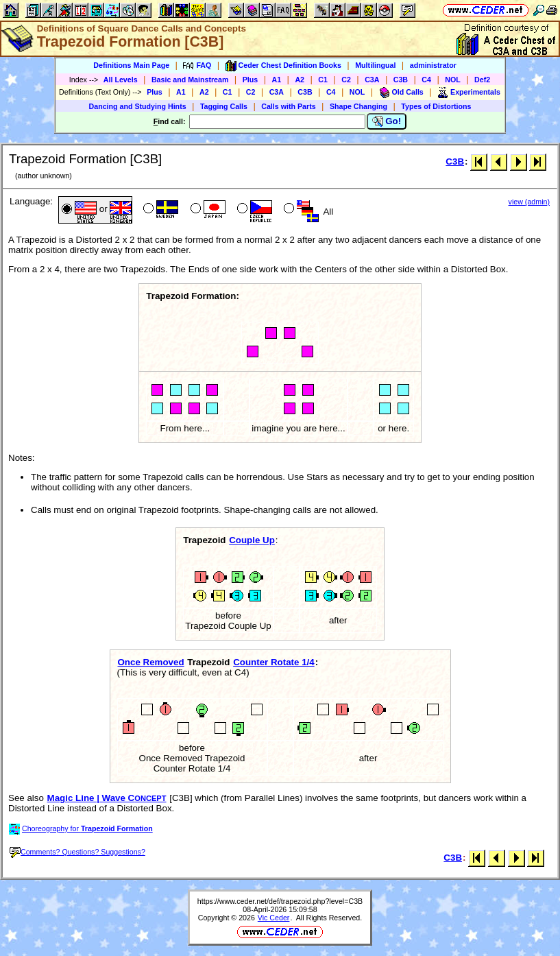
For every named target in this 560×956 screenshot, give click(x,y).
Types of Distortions (436, 106)
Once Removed (151, 662)
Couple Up (252, 540)
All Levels (121, 80)
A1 (277, 80)
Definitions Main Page (131, 65)
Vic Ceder (274, 918)
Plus (251, 80)
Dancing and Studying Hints (138, 106)
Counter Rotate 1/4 (274, 662)
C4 (426, 80)
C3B (401, 80)
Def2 (482, 80)
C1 (323, 80)
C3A (372, 80)
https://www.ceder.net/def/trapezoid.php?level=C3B (280, 901)
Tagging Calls (224, 106)
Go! (387, 121)
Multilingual (375, 65)
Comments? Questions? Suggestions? (77, 852)
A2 (300, 80)
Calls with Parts (288, 106)
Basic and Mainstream (190, 80)
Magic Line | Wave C (107, 798)
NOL (453, 80)
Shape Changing (358, 106)
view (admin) (529, 202)
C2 (346, 80)
